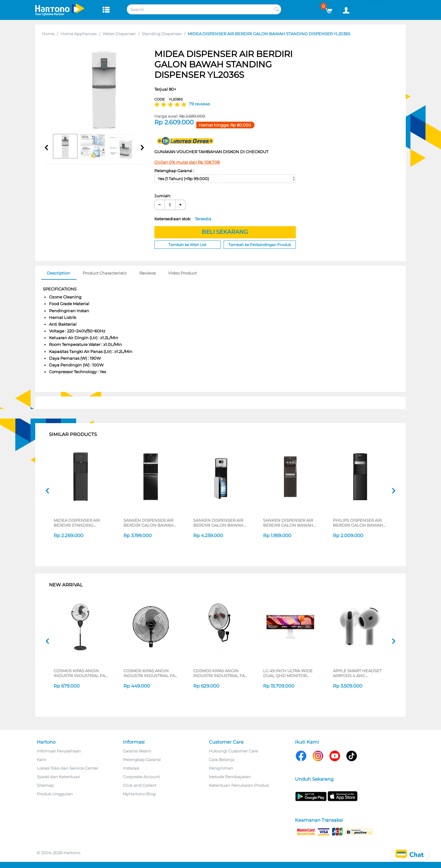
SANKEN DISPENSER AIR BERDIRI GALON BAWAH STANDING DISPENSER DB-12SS (221, 523)
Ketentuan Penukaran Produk (239, 785)
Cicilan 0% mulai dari (187, 162)
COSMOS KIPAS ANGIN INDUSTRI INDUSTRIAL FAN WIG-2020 (221, 673)
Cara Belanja (222, 760)
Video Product (182, 273)
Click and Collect (139, 785)
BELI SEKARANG (225, 232)
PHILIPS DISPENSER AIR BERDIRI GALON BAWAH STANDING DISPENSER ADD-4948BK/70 (358, 523)
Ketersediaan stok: (183, 219)
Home (48, 34)
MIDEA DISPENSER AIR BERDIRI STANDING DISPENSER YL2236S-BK (78, 523)
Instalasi (131, 768)
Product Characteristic (105, 273)
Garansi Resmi (137, 751)
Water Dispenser (119, 34)
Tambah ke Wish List (187, 245)
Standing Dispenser (162, 34)
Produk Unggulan (55, 794)
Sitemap (45, 785)
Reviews (147, 273)
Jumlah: (163, 196)
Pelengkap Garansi (142, 760)
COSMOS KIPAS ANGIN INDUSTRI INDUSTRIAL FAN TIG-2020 (81, 673)
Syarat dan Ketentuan (58, 777)
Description (58, 273)
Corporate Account (141, 777)
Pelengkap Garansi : (174, 171)
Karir (41, 760)
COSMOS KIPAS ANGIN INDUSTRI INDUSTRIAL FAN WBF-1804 (151, 673)
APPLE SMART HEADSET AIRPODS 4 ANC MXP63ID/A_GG (357, 673)
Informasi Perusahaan (59, 751)
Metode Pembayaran (230, 777)
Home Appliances (79, 34)
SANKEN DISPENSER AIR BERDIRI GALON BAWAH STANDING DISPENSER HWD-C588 (149, 523)
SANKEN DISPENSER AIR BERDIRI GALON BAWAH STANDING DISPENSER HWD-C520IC (288, 523)
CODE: (169, 99)
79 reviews (199, 104)
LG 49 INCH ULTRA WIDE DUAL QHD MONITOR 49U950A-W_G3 (288, 673)
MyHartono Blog (139, 794)
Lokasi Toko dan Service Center (68, 768)
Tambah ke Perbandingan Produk (260, 245)
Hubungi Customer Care (233, 751)
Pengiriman (221, 768)
